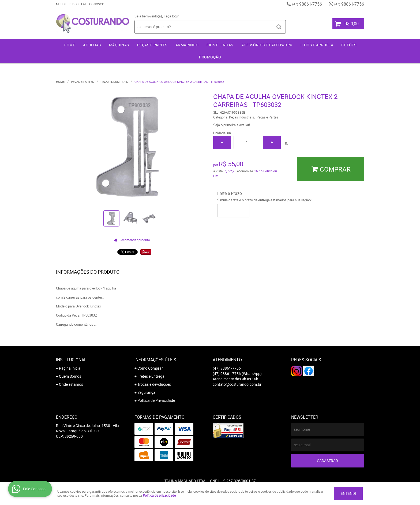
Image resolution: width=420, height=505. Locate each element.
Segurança (146, 392)
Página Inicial (70, 368)
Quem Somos (70, 376)
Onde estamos (71, 384)
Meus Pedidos (67, 4)
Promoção (210, 57)
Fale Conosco (93, 4)
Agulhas (92, 45)
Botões (349, 45)
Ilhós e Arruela (317, 45)
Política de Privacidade (156, 400)
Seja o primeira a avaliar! (232, 125)
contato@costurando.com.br (237, 384)
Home (69, 45)
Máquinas (119, 45)
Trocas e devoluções (154, 384)
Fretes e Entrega (151, 376)
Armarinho (187, 45)
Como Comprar (150, 368)
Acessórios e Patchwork (267, 45)
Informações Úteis (155, 360)
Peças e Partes (152, 45)
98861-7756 (307, 4)
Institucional (71, 360)
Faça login (171, 16)
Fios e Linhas (220, 45)
